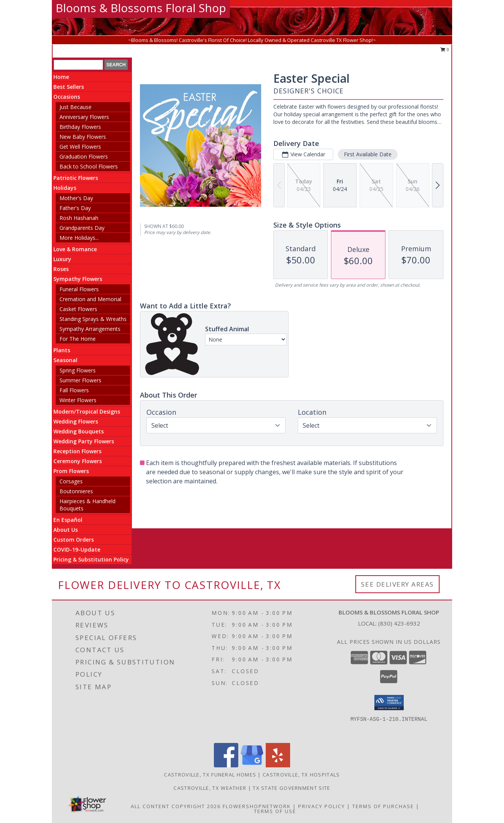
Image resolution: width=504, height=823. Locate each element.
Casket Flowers (78, 309)
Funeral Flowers (79, 289)
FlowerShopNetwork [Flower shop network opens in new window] (257, 806)
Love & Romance (75, 249)
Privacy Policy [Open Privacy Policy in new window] (322, 806)
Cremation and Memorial (90, 299)
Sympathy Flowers (78, 279)
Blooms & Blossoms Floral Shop (141, 8)
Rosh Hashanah (79, 218)
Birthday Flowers (80, 127)
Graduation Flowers (84, 156)
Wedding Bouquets (79, 431)
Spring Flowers (78, 370)
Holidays (65, 188)
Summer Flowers (80, 380)
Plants (62, 350)
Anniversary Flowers (84, 117)
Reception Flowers (77, 451)
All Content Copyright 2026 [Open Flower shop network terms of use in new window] (176, 806)
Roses (61, 269)
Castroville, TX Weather (210, 788)
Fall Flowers (74, 390)
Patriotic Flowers (76, 178)
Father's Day (75, 208)
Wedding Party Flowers (84, 441)
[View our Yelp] (278, 765)
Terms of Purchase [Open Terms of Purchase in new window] (383, 806)
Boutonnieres (76, 491)
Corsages (71, 481)
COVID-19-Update (77, 549)
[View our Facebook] (226, 765)
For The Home (78, 339)
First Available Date (368, 154)
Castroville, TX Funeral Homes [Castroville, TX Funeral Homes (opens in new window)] (210, 775)
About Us (66, 530)
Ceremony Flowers (78, 461)
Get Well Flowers (80, 147)
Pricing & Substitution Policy (91, 559)
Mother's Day (76, 198)
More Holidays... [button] (79, 238)
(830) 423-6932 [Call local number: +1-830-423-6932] (399, 623)
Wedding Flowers (76, 421)
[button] (389, 703)
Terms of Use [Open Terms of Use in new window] (275, 811)
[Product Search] (78, 65)
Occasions (67, 97)
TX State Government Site (291, 788)
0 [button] (445, 49)
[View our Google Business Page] (252, 765)
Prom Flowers (71, 471)
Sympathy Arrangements (90, 329)
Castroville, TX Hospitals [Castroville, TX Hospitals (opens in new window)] (301, 775)
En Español (68, 520)
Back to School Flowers (89, 166)
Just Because (75, 107)
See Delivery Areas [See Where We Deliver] (397, 584)
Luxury (62, 259)
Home (61, 77)
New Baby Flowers (83, 137)
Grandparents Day (82, 228)
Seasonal (65, 360)
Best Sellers (69, 87)
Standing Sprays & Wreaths (93, 319)
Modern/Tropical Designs (87, 411)
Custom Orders (74, 540)
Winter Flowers (78, 400)
